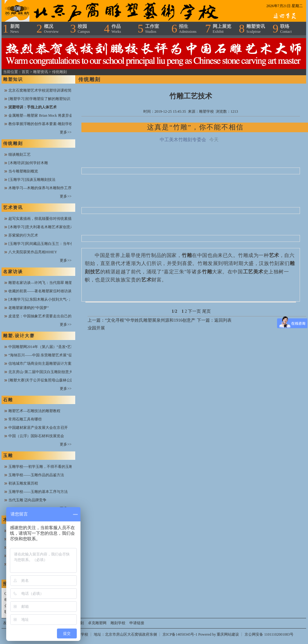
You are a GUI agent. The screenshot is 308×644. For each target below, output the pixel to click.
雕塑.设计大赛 (19, 336)
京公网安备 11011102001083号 (269, 634)
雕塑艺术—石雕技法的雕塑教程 (34, 411)
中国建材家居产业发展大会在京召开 (38, 428)
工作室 (152, 29)
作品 (116, 29)
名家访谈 (13, 272)
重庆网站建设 (228, 634)
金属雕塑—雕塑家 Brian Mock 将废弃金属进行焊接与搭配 (55, 115)
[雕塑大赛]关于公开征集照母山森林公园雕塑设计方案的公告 (58, 380)
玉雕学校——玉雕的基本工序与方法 (38, 492)
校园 (84, 29)
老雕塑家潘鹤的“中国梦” (29, 308)
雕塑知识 (13, 79)
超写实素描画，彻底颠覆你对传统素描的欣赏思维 (49, 219)
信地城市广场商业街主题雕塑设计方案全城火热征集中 (53, 363)
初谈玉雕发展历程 (23, 483)
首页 (25, 72)
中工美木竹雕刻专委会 (183, 140)
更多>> (66, 132)
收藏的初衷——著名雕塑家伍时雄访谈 (40, 291)
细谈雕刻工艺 (20, 154)
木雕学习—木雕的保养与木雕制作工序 (40, 188)
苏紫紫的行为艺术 (23, 235)
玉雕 (8, 456)
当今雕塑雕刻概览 (23, 171)
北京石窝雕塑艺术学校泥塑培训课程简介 (42, 90)
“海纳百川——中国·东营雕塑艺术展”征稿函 (44, 355)
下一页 (194, 311)
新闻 (15, 29)
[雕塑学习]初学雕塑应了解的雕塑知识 (39, 99)
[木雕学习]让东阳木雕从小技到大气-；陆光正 (46, 299)
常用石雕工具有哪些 (25, 419)
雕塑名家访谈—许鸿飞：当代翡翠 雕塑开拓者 (46, 283)
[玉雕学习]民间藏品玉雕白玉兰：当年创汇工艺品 (49, 244)
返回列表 (223, 320)
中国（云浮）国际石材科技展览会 (36, 436)
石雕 (8, 400)
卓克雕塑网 (97, 623)
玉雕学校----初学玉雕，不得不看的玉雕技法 (44, 467)
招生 (188, 29)
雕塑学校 (206, 111)
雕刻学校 (118, 623)
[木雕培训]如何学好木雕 (28, 163)
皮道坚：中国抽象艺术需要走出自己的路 (42, 316)
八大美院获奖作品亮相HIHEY (33, 252)
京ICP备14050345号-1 (180, 634)
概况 (51, 29)
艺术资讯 (13, 208)
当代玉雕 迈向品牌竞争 (27, 500)
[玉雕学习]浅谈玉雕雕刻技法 (32, 180)
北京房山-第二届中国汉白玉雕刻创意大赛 (42, 372)
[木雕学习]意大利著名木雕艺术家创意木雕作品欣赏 (50, 227)
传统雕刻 (59, 72)
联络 (286, 29)
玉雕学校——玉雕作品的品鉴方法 (36, 475)
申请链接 (137, 623)
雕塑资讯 (256, 29)
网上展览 (222, 29)
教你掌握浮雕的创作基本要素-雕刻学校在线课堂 (48, 124)
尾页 (206, 311)
